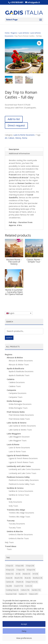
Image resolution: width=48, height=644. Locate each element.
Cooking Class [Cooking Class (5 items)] (12, 590)
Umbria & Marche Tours (19, 538)
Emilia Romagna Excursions (20, 404)
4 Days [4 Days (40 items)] (19, 566)
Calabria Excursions (17, 382)
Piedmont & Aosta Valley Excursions (24, 480)
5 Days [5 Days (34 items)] (30, 566)
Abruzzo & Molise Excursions (21, 361)
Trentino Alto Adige (16, 510)
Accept (24, 624)
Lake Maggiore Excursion (19, 437)
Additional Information (19, 153)
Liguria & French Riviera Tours (21, 462)
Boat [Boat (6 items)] (28, 578)
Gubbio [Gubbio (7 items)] (23, 594)
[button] (39, 43)
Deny (24, 631)
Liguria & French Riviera (18, 455)
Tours (9, 549)
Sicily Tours (13, 506)
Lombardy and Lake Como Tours (22, 473)
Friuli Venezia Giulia (16, 412)
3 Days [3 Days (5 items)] (9, 566)
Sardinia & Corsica (15, 488)
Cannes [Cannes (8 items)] (10, 582)
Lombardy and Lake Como (19, 466)
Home (7, 33)
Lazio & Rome (24, 33)
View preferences (24, 638)
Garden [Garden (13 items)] (36, 590)
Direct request (16, 125)
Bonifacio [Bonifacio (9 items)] (38, 578)
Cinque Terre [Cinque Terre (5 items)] (32, 582)
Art (6, 138)
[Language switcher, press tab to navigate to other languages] (19, 313)
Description (14, 149)
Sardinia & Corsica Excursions (21, 491)
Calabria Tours (15, 386)
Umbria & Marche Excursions (21, 534)
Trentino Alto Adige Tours (19, 517)
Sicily (9, 499)
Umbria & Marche (15, 531)
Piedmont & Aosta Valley (18, 477)
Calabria (11, 379)
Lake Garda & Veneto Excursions (22, 426)
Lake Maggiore (14, 434)
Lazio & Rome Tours (17, 451)
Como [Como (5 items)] (29, 586)
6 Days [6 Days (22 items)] (10, 570)
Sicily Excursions (15, 502)
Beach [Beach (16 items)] (18, 578)
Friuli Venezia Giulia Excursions (21, 415)
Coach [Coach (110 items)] (18, 586)
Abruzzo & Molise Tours (19, 365)
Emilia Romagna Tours (18, 408)
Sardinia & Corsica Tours (19, 495)
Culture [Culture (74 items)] (25, 590)
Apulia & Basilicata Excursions (21, 371)
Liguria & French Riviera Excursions (23, 458)
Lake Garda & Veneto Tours (20, 430)
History (18, 138)
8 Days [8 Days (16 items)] (31, 570)
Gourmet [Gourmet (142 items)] (11, 594)
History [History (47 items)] (33, 594)
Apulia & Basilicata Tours (19, 375)
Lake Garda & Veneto (17, 423)
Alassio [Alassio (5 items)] (26, 574)
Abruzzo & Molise (15, 358)
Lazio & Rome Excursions (24, 135)
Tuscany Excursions (17, 524)
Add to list (14, 119)
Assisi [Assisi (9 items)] (9, 578)
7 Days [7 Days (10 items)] (20, 570)
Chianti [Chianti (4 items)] (20, 582)
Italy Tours (9, 542)
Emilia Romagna (14, 401)
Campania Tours (16, 397)
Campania (11, 390)
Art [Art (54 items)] (35, 574)
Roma (25, 138)
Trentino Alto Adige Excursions (21, 513)
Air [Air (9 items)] (18, 574)
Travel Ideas (11, 546)
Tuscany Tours (15, 528)
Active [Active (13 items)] (10, 574)
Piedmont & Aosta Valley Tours (22, 484)
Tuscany (11, 521)
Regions (14, 33)
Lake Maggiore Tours (18, 441)
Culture (11, 138)
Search (9, 338)
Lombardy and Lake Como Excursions (24, 469)
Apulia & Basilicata (15, 368)
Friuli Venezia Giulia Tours (19, 419)
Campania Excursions (18, 393)
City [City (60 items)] (9, 586)
